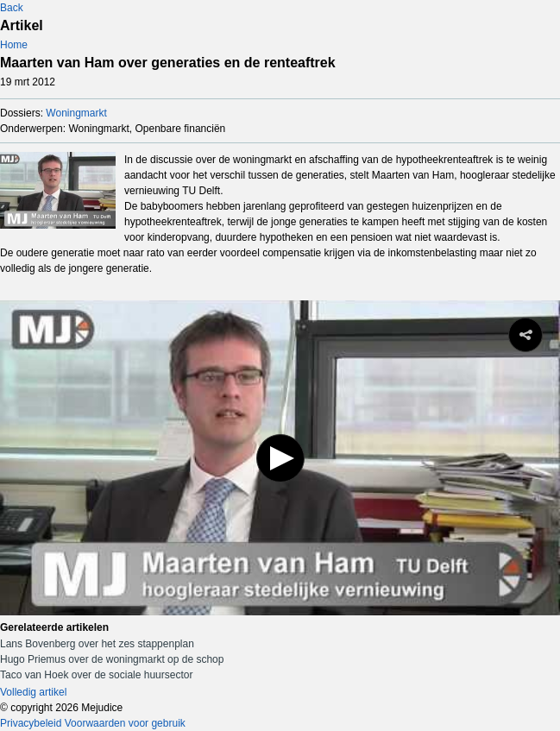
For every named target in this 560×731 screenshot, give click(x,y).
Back (12, 8)
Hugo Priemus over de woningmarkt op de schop (112, 659)
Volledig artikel (33, 692)
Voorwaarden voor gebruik (125, 723)
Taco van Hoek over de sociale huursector (96, 675)
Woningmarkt (76, 113)
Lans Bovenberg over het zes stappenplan (97, 644)
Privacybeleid (31, 723)
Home (14, 45)
